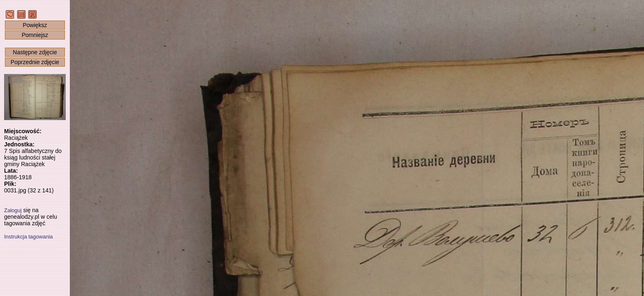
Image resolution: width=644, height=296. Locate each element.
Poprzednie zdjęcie (35, 62)
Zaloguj (13, 210)
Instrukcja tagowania (29, 237)
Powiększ (35, 25)
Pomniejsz (35, 35)
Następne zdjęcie (35, 52)
